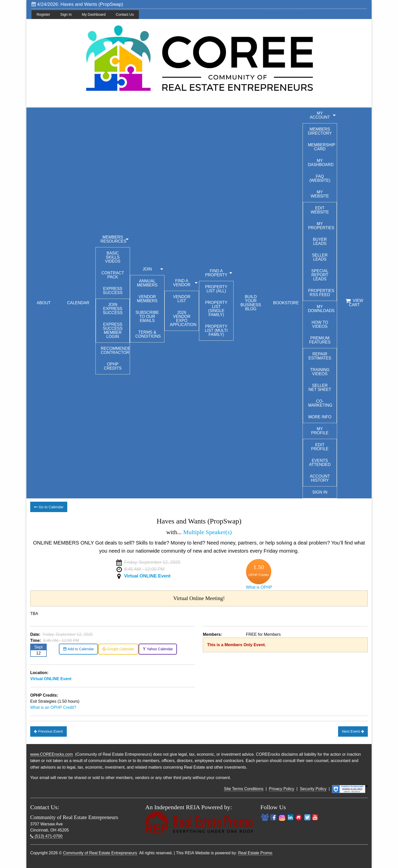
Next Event (353, 731)
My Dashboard (94, 14)
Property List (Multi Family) (216, 330)
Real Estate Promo (255, 853)
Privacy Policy (282, 789)
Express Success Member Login (113, 330)
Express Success (113, 291)
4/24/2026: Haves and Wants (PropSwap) (77, 4)
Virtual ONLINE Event (147, 576)
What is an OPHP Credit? (53, 707)
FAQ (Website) (320, 178)
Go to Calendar (49, 507)
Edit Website (320, 210)
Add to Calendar (79, 649)
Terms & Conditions (148, 334)
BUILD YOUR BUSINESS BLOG (251, 303)
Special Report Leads (320, 275)
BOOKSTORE (286, 303)
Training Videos (320, 372)
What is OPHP (259, 587)
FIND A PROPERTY (216, 273)
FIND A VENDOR (182, 283)
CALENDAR (78, 303)
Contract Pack (113, 275)
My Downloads (321, 309)
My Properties (321, 226)
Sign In (66, 14)
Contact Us (125, 14)
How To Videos (320, 324)
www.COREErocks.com (52, 754)
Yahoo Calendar (158, 649)
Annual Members (147, 283)
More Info (320, 417)
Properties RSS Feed (321, 293)
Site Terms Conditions (244, 789)
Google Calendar (118, 649)
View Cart (354, 303)
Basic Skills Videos (113, 257)
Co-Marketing (320, 403)
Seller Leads (320, 257)
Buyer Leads (320, 241)
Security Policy (313, 789)
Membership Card (322, 147)
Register (43, 14)
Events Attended (320, 463)
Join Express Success (113, 309)
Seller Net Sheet (320, 387)
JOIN (147, 269)
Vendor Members (147, 299)
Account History (320, 478)
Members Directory (320, 131)
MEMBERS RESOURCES (113, 239)
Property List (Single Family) (216, 309)
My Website (320, 194)
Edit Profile (320, 447)
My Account (320, 115)
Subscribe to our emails (147, 317)
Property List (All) (216, 289)
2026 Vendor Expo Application (183, 319)
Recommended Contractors (115, 350)
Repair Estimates (320, 356)
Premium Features (320, 340)
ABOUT (44, 303)
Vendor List (182, 299)
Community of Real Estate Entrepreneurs (100, 853)
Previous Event (48, 731)
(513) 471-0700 (46, 836)
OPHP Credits (113, 366)
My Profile (320, 431)
